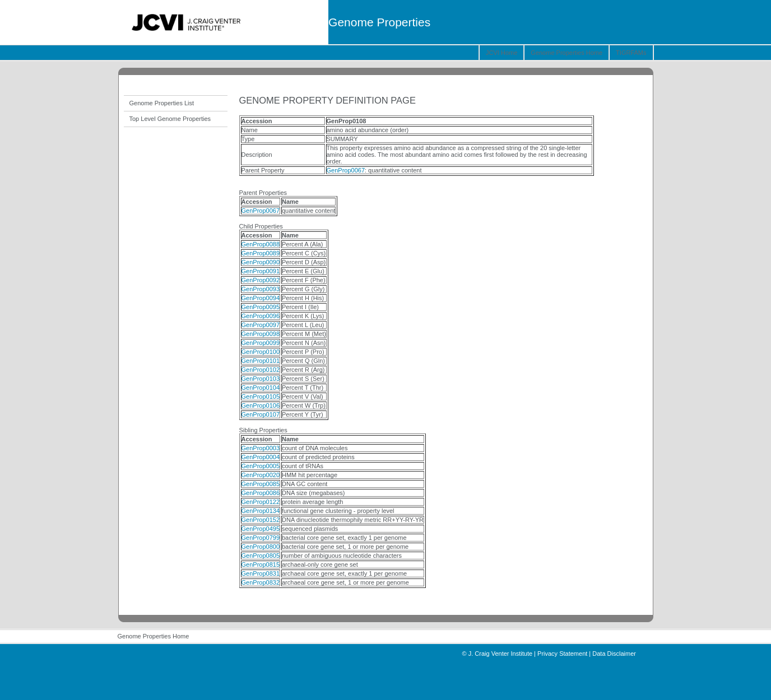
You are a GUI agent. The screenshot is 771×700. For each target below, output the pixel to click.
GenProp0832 (261, 582)
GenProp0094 (261, 298)
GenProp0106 (261, 405)
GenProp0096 (261, 316)
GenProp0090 (261, 262)
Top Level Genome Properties (170, 119)
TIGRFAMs (631, 53)
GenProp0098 (261, 334)
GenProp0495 (261, 529)
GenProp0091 (261, 271)
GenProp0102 (261, 370)
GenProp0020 (261, 475)
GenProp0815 (261, 564)
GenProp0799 (261, 538)
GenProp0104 (261, 388)
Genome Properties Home (566, 53)
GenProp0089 (261, 253)
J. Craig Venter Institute (500, 654)
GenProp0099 (261, 343)
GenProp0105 (261, 396)
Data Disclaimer (614, 654)
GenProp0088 (261, 244)
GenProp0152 (261, 520)
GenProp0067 (346, 170)
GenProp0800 (261, 547)
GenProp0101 (261, 361)
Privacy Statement (562, 654)
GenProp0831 (261, 573)
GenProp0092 (261, 280)
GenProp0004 (261, 457)
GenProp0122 (261, 502)
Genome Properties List (162, 103)
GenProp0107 (261, 414)
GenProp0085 (261, 484)
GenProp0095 (261, 307)
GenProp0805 (261, 556)
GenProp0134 (261, 511)
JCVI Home (501, 53)
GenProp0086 (261, 493)
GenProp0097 (261, 325)
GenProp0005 (261, 466)
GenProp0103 (261, 379)
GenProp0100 (261, 352)
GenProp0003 (261, 448)
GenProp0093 (261, 289)
